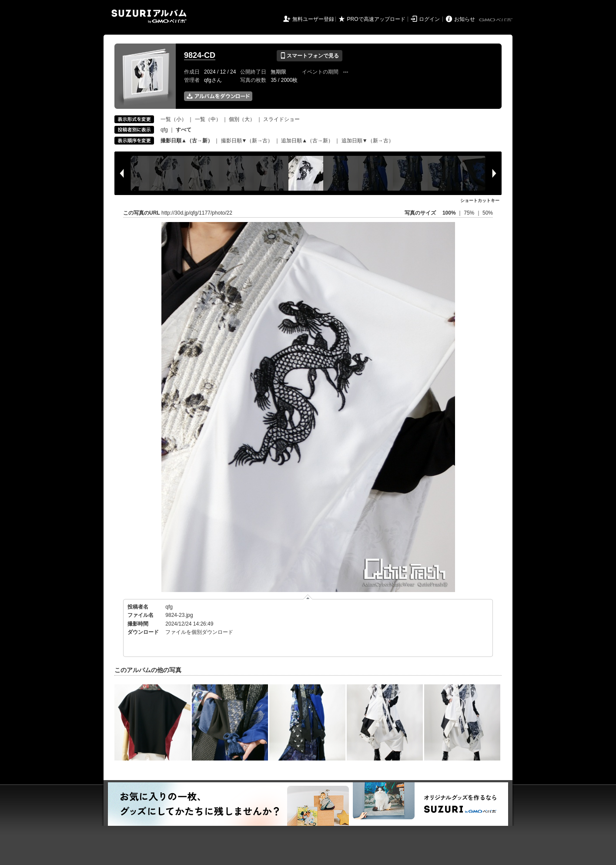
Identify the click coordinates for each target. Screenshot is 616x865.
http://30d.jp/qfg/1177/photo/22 (197, 213)
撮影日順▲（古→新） (187, 141)
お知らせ (465, 19)
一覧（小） (174, 119)
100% (449, 213)
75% (470, 213)
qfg (164, 130)
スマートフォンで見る (310, 56)
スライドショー (281, 119)
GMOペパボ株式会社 (496, 20)
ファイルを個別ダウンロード (199, 632)
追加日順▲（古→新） (307, 141)
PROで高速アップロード (376, 19)
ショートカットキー (480, 200)
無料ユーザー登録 (313, 19)
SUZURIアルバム (149, 16)
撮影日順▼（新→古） (247, 141)
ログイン (429, 19)
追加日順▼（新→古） (368, 141)
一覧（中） (208, 119)
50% (488, 213)
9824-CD (200, 55)
